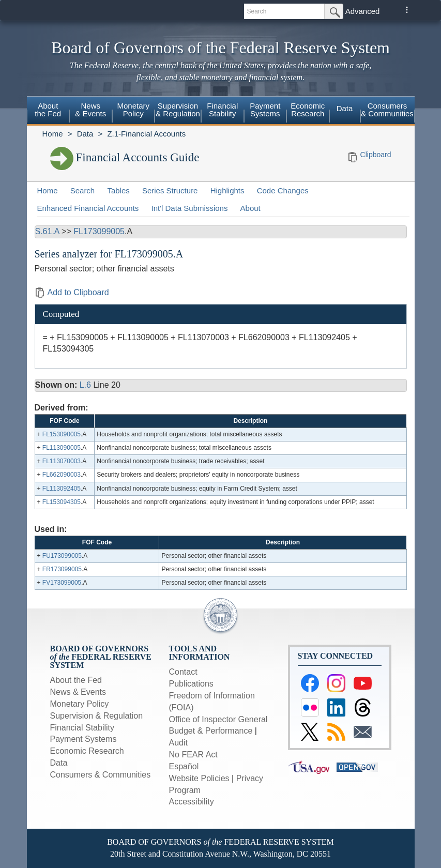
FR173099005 (62, 569)
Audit (178, 743)
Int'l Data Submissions (189, 208)
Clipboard (376, 155)
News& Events (90, 110)
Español (184, 766)
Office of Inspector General (218, 719)
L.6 (85, 385)
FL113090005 (62, 448)
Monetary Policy (80, 704)
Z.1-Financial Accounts (146, 134)
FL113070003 (62, 461)
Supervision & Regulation (97, 716)
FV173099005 (62, 583)
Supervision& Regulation (178, 110)
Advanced (363, 11)
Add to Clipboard (72, 292)
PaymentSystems (265, 110)
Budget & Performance (211, 731)
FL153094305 (62, 502)
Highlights (227, 191)
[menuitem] (48, 111)
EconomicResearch (308, 110)
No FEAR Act (193, 755)
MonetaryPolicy (133, 110)
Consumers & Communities (387, 110)
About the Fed (76, 680)
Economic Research (87, 751)
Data (345, 108)
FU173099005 (62, 556)
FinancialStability (222, 110)
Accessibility (192, 802)
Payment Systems (83, 739)
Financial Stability (82, 728)
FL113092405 (62, 489)
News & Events (78, 692)
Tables (118, 191)
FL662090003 (62, 475)
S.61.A (47, 231)
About (250, 208)
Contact (183, 672)
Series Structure (170, 191)
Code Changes (283, 191)
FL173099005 (99, 231)
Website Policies (199, 778)
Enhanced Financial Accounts (88, 208)
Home (53, 134)
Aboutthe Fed (48, 110)
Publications (191, 684)
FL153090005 (62, 434)
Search (83, 191)
